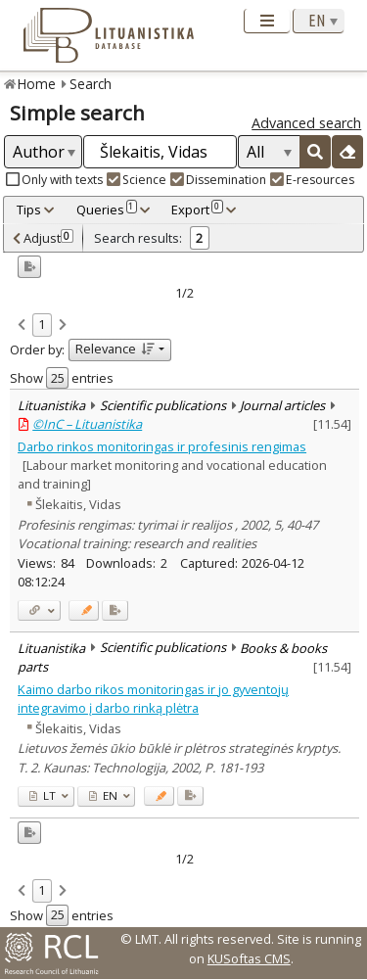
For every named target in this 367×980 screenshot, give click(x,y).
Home (37, 84)
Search (91, 84)
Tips (29, 210)
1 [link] (42, 324)
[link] (22, 326)
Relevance (115, 349)
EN (103, 795)
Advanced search (306, 123)
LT (43, 795)
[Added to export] (115, 610)
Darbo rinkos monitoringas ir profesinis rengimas (162, 446)
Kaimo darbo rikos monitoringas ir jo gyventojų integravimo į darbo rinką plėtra (153, 699)
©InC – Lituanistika (87, 424)
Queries (107, 210)
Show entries (62, 378)
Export (197, 210)
